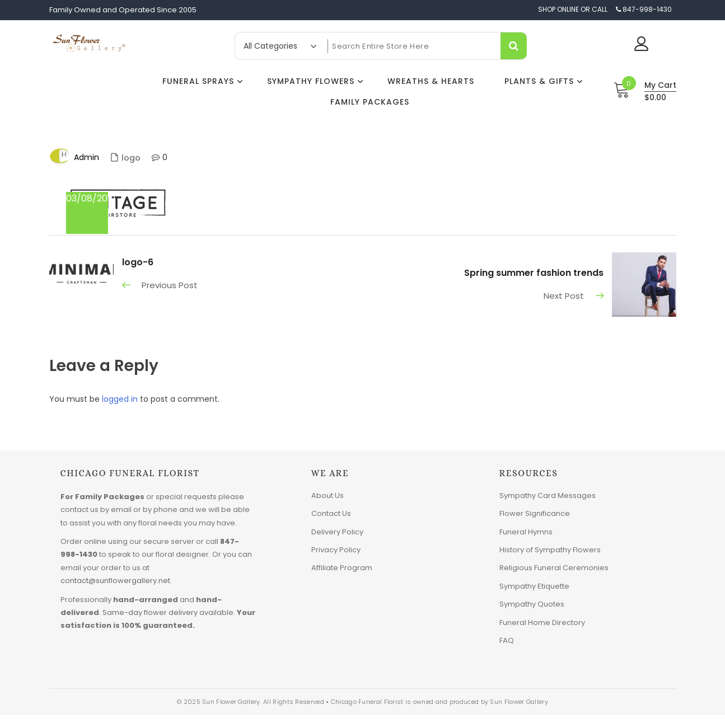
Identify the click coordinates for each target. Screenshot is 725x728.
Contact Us (331, 513)
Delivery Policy (337, 532)
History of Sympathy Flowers (550, 550)
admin (86, 157)
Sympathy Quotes (532, 604)
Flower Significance (535, 513)
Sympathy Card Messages (548, 495)
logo (131, 158)
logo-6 (138, 262)
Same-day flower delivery (150, 612)
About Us (328, 495)
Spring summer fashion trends (534, 273)
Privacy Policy (336, 550)
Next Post (564, 296)
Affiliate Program (342, 568)
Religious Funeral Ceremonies (554, 568)
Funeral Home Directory (542, 623)
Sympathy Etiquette (534, 586)
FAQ (507, 640)
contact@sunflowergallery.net (115, 581)
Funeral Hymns (526, 532)
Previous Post (170, 285)
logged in (120, 399)
